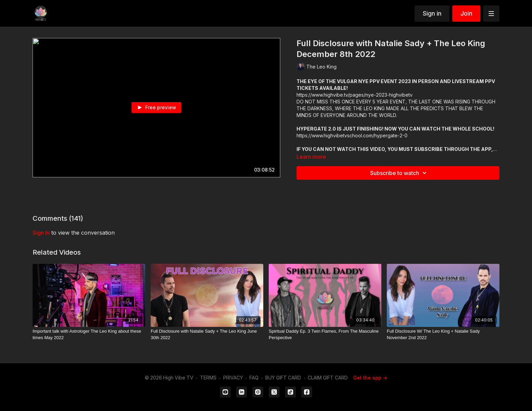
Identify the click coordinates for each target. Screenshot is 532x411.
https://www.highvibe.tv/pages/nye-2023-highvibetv (355, 95)
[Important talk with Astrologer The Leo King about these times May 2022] (89, 335)
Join (466, 13)
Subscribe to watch (399, 173)
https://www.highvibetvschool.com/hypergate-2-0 (352, 135)
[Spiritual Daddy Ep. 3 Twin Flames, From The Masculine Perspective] (325, 335)
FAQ (254, 378)
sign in (41, 233)
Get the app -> (370, 378)
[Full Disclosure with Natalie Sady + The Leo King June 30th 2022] (207, 335)
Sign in (432, 13)
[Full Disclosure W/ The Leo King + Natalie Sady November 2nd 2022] (443, 335)
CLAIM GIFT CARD (328, 378)
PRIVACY (233, 378)
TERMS (208, 378)
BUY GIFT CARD (283, 378)
